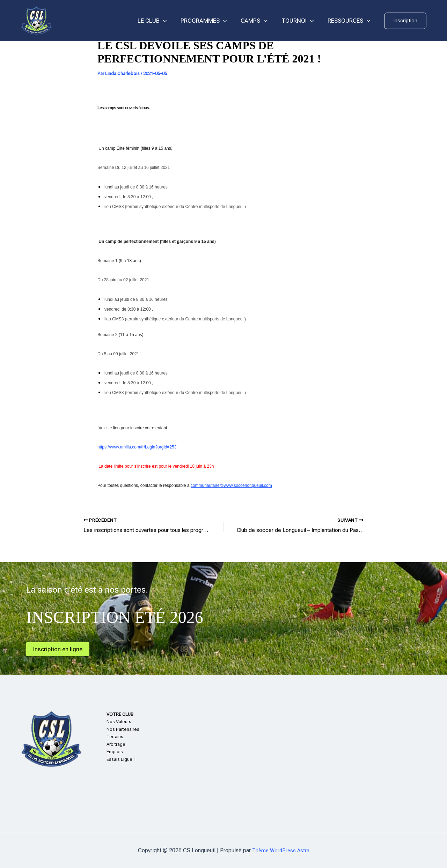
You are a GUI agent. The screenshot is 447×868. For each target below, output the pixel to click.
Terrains (115, 737)
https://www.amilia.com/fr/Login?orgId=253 (137, 447)
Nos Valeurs (119, 722)
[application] (173, 21)
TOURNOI (301, 21)
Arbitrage (116, 744)
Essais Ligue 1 (121, 759)
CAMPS (259, 21)
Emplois (115, 752)
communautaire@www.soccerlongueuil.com (231, 485)
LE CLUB (162, 21)
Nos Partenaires (123, 729)
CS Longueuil (87, 21)
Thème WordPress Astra (281, 850)
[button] (405, 21)
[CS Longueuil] (36, 20)
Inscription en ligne (59, 649)
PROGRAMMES (211, 21)
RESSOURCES (350, 21)
